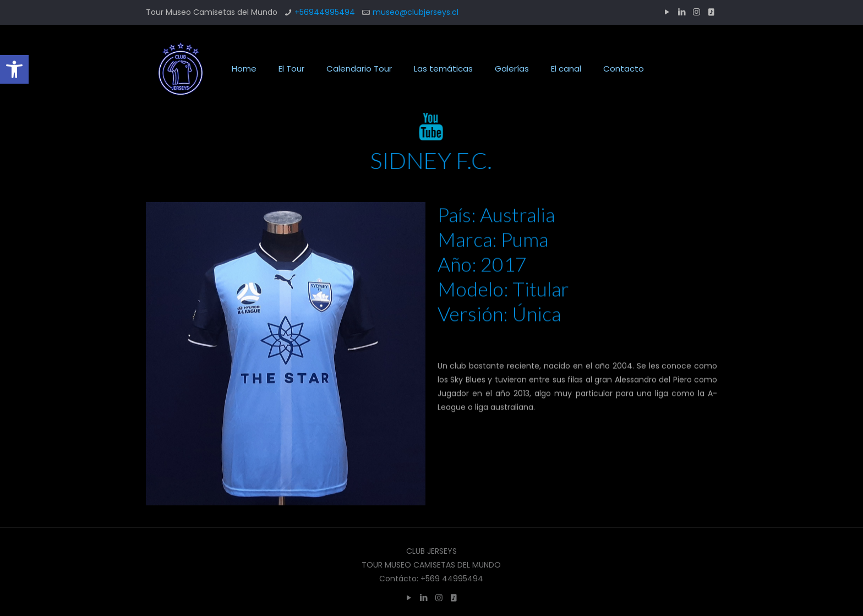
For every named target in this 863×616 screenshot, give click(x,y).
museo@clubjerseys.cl (416, 12)
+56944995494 (325, 12)
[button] (14, 69)
